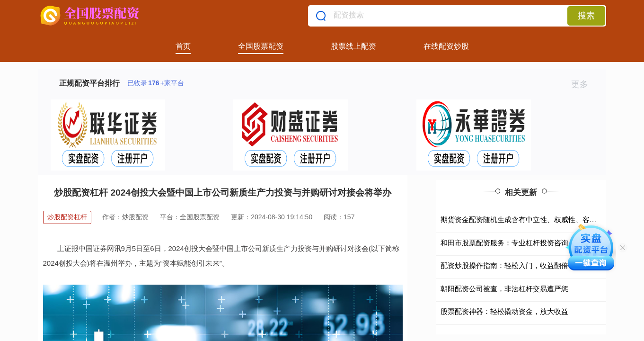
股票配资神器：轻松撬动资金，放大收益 (504, 311)
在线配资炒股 (446, 46)
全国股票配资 (261, 46)
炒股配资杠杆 (67, 217)
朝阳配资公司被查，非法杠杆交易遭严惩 (504, 289)
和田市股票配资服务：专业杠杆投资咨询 (504, 243)
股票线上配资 (353, 46)
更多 (584, 84)
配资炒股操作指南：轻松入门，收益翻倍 (504, 265)
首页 (183, 46)
